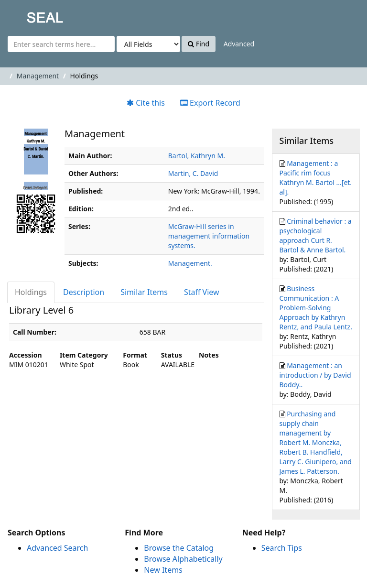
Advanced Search (57, 548)
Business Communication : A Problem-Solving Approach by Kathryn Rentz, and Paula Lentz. (316, 308)
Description (84, 292)
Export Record (210, 103)
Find (199, 44)
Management (38, 76)
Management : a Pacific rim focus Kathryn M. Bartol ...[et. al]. (316, 178)
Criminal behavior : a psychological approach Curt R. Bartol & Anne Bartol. (316, 235)
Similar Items (144, 292)
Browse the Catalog (179, 548)
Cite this (146, 103)
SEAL (26, 15)
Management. (190, 263)
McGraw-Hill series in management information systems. (209, 236)
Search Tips (282, 548)
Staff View (202, 292)
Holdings (31, 292)
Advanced (239, 44)
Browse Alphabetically (183, 559)
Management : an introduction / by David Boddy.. (315, 375)
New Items (163, 570)
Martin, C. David (193, 173)
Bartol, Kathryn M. (197, 156)
